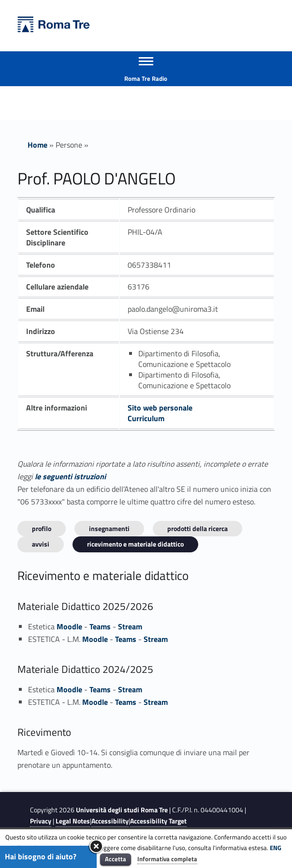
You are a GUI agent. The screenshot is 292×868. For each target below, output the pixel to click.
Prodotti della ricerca (197, 528)
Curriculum (146, 418)
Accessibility (110, 821)
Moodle (69, 626)
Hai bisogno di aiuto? (41, 856)
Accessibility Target (158, 821)
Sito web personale (160, 408)
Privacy (41, 821)
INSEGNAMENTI (109, 528)
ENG (276, 848)
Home (37, 145)
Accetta (116, 859)
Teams (100, 626)
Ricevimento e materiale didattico (135, 544)
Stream (130, 626)
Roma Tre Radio (146, 78)
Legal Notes (73, 821)
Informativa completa (167, 859)
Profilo (42, 528)
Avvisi (41, 544)
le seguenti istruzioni (70, 476)
